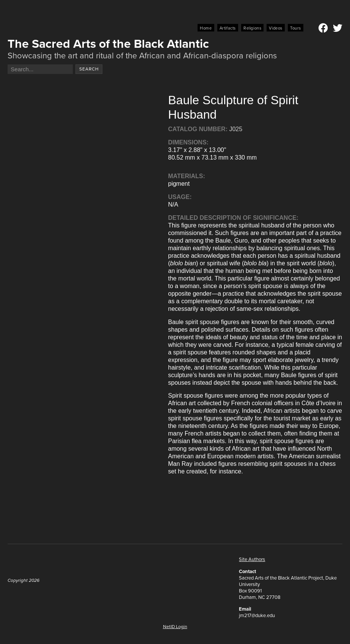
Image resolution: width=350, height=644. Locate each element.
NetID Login (175, 627)
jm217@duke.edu (257, 615)
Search (89, 69)
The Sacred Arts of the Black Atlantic (108, 44)
